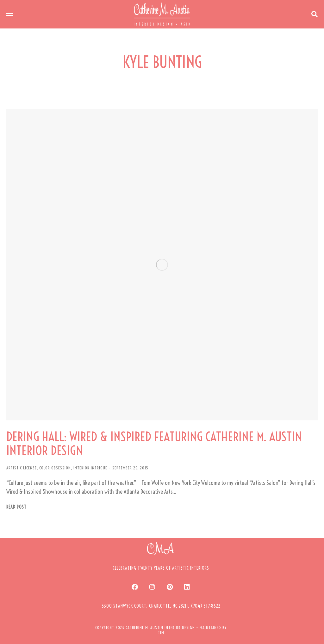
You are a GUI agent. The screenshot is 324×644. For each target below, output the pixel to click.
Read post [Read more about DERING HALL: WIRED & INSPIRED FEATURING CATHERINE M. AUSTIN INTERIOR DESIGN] (16, 507)
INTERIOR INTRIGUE (90, 468)
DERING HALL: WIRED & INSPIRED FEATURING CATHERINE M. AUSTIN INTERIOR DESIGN (154, 444)
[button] (9, 14)
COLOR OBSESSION (55, 468)
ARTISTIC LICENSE (22, 468)
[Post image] (162, 265)
